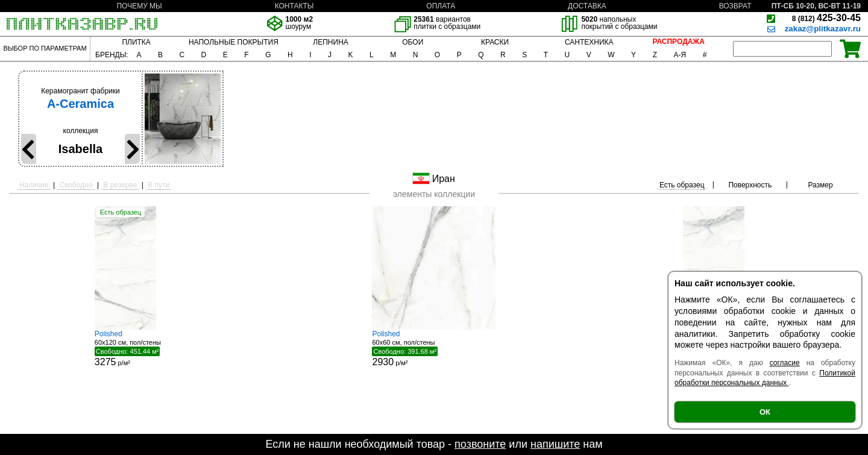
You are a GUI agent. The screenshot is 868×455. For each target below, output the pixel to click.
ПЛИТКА (136, 42)
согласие (785, 363)
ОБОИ (413, 42)
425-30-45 (826, 18)
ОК (765, 412)
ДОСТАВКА (587, 6)
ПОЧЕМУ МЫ (139, 6)
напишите (555, 444)
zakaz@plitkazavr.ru (823, 29)
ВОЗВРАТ (735, 6)
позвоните (480, 444)
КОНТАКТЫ (294, 6)
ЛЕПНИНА (330, 42)
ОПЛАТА (441, 6)
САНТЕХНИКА (589, 42)
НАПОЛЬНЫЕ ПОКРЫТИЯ (234, 42)
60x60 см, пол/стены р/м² (434, 348)
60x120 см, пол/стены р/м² (140, 348)
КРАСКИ (495, 42)
